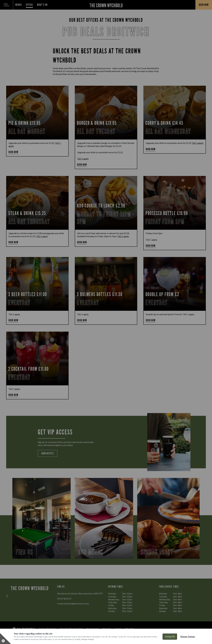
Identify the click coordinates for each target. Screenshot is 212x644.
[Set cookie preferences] (5, 639)
